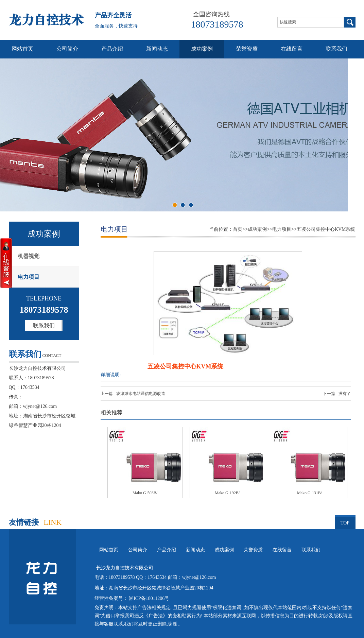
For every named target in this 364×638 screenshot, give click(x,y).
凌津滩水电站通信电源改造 (141, 394)
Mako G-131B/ (309, 493)
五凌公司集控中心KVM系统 (326, 229)
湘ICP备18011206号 (149, 598)
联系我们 (336, 49)
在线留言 (292, 49)
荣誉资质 (247, 49)
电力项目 (29, 277)
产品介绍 (112, 49)
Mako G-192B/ (227, 493)
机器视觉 (29, 256)
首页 (238, 229)
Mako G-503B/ (145, 493)
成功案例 (202, 49)
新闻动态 (157, 49)
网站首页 (22, 49)
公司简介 (67, 49)
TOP (345, 520)
